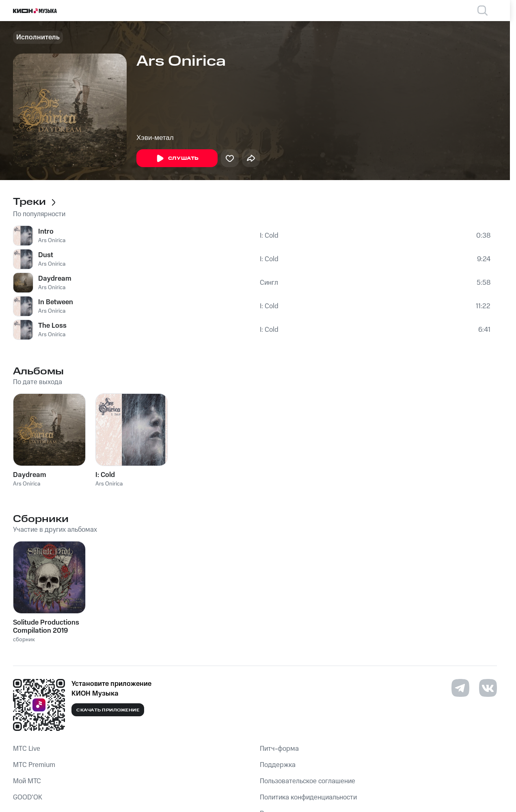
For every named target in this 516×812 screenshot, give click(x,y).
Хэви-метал (155, 138)
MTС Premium (34, 765)
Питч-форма (279, 749)
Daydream (55, 279)
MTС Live (27, 749)
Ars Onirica (52, 241)
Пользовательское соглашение (308, 781)
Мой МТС (27, 781)
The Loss (52, 326)
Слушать (177, 159)
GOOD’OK (28, 797)
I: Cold (269, 236)
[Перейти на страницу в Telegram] (460, 688)
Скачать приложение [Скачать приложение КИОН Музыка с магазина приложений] (108, 710)
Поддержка (278, 765)
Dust (46, 255)
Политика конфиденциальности (308, 797)
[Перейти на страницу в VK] (488, 688)
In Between (56, 302)
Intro (46, 232)
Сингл (269, 283)
